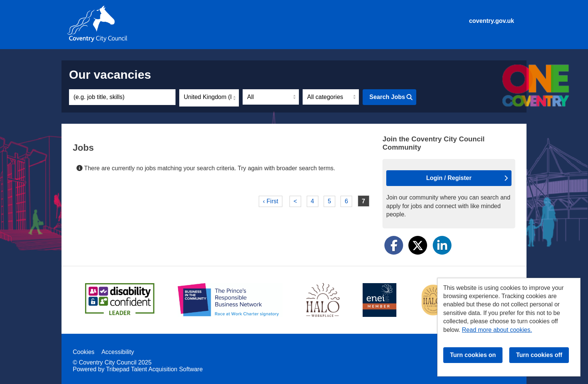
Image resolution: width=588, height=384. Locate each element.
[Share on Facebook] (394, 245)
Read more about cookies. (497, 330)
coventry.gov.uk (492, 21)
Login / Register (467, 178)
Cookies (84, 352)
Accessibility (118, 352)
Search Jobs (391, 97)
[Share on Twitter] (418, 245)
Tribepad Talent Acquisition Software (154, 369)
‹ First (271, 201)
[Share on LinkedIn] (442, 245)
